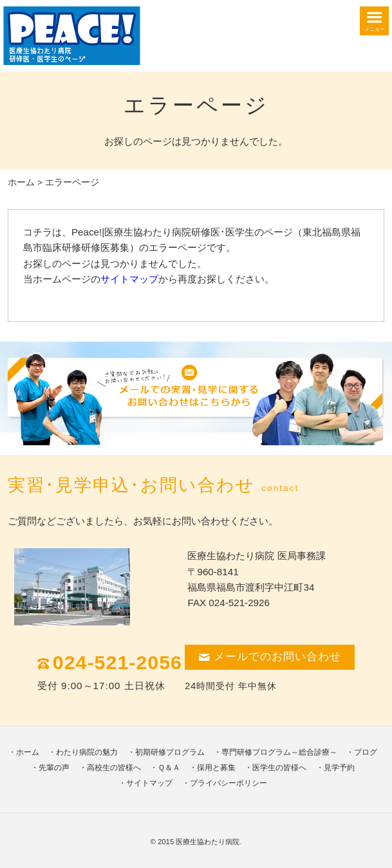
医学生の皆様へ (279, 768)
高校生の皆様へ (114, 768)
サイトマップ (129, 279)
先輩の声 (54, 768)
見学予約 (339, 768)
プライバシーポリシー (229, 783)
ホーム (21, 182)
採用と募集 (216, 768)
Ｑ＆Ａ (169, 768)
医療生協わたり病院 (208, 842)
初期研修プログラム (170, 752)
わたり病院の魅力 (87, 752)
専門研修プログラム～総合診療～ (279, 752)
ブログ (366, 752)
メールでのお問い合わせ (270, 657)
